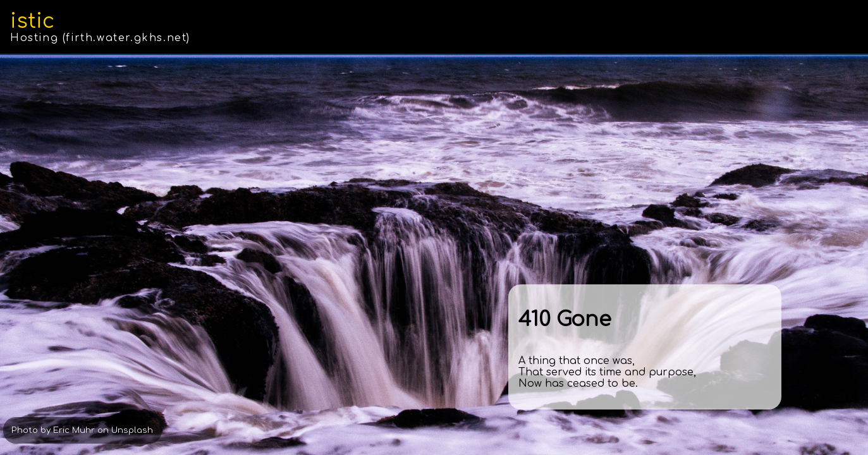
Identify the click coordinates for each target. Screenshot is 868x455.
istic (32, 21)
